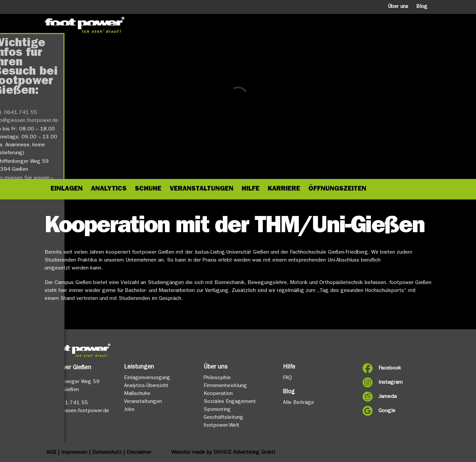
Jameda (388, 397)
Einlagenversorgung (147, 378)
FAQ (287, 378)
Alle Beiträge (298, 403)
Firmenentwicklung (225, 386)
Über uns (398, 7)
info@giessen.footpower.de (77, 411)
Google (387, 411)
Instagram (391, 383)
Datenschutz (107, 453)
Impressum (74, 453)
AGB (51, 453)
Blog (422, 7)
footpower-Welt (221, 426)
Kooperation (218, 394)
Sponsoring (217, 410)
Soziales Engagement (230, 402)
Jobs (129, 410)
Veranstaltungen (143, 402)
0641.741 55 (71, 403)
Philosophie (217, 378)
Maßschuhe (137, 394)
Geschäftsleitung (223, 418)
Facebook (390, 369)
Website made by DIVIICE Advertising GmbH (223, 453)
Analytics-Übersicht (146, 386)
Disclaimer (139, 453)
